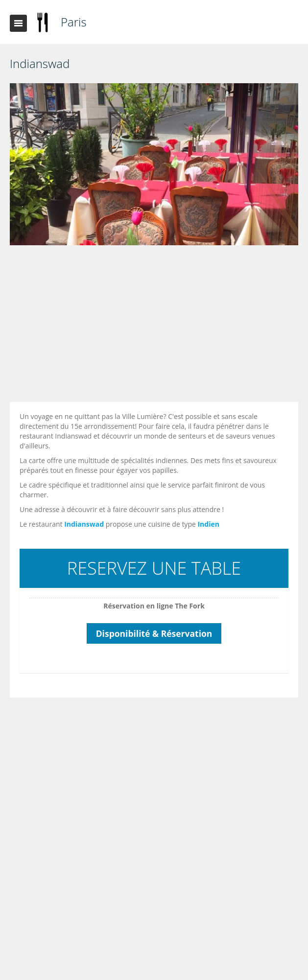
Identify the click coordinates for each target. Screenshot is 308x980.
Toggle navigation (18, 23)
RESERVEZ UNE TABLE (154, 568)
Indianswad (84, 524)
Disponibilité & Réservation (154, 633)
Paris (74, 22)
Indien (208, 524)
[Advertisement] (156, 326)
